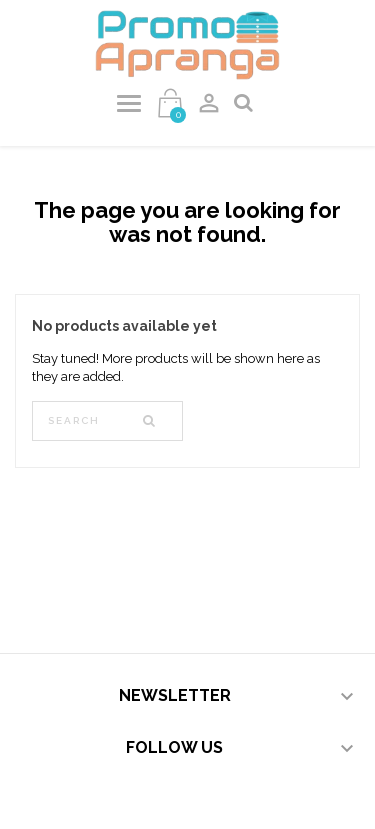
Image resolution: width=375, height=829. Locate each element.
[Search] (107, 421)
